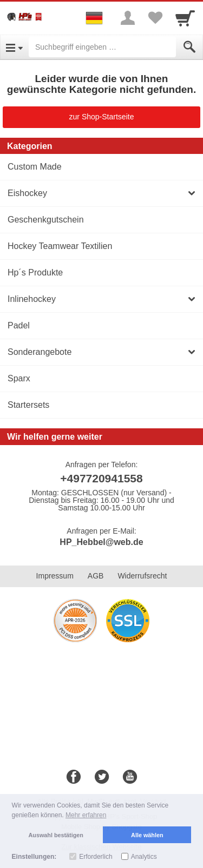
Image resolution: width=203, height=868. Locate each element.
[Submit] (189, 47)
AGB (96, 576)
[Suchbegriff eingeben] (102, 47)
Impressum (55, 576)
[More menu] (128, 18)
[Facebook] (74, 777)
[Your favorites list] (155, 18)
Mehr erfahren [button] (86, 815)
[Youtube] (130, 777)
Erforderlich (96, 857)
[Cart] (185, 18)
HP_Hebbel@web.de (101, 542)
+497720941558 (101, 478)
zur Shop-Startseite (102, 117)
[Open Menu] (14, 47)
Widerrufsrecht (142, 576)
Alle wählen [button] (147, 835)
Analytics (144, 857)
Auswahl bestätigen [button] (56, 835)
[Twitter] (102, 777)
